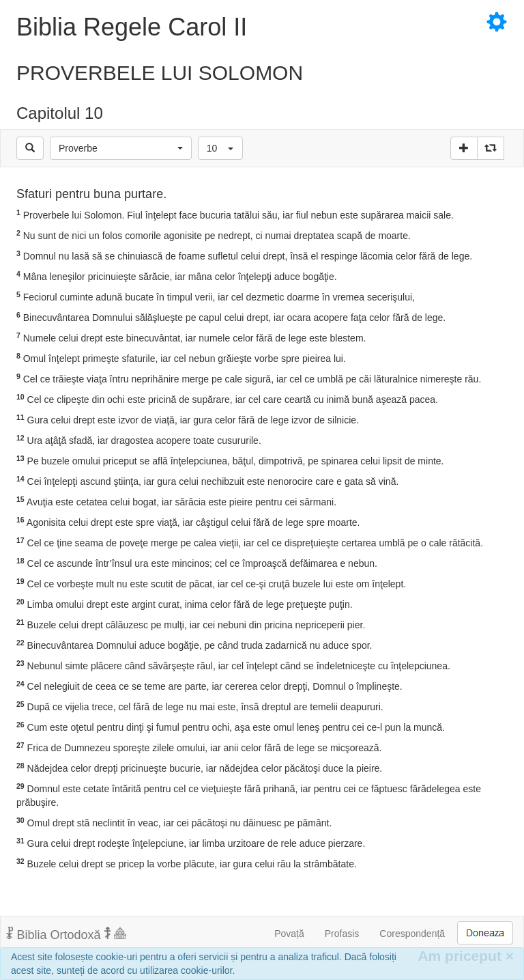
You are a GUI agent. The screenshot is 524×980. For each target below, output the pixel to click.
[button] (121, 148)
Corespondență (412, 934)
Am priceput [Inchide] (466, 956)
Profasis (342, 934)
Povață (289, 934)
